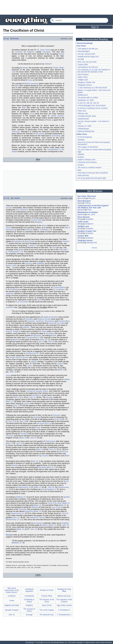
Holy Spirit (63, 250)
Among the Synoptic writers (37, 391)
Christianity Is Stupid (29, 601)
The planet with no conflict (88, 98)
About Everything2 (85, 43)
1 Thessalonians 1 (14, 252)
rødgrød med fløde (12, 605)
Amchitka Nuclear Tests (87, 116)
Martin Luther (11, 265)
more (94, 248)
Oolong (88, 203)
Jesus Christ (45, 50)
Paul (54, 248)
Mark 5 (37, 338)
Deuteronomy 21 (32, 353)
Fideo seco (82, 111)
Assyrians (31, 321)
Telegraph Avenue (85, 85)
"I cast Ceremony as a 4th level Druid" (92, 88)
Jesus (30, 80)
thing (6, 39)
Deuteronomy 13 (12, 520)
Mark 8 (61, 370)
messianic (39, 523)
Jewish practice (57, 116)
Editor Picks (82, 134)
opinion (81, 210)
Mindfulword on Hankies (88, 212)
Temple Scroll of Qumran (19, 357)
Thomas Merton (59, 287)
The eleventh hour (47, 615)
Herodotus (29, 319)
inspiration (18, 241)
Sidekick (81, 154)
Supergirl (81, 140)
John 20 (51, 342)
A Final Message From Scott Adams (92, 106)
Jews (14, 72)
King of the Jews (55, 503)
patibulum (15, 340)
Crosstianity (29, 596)
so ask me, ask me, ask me (88, 103)
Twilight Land (83, 80)
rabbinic (34, 362)
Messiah (15, 465)
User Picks (81, 46)
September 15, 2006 (86, 100)
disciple (36, 417)
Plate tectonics (83, 175)
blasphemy (29, 511)
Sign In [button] (95, 27)
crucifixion (19, 52)
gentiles (67, 497)
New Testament (22, 210)
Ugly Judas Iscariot (64, 605)
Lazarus (27, 403)
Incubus (81, 165)
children (48, 64)
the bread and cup (44, 423)
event (6, 198)
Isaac (30, 366)
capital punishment (50, 317)
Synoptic (49, 397)
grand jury (64, 452)
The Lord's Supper (47, 610)
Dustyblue (89, 219)
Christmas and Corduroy (87, 162)
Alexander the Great (57, 323)
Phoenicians (49, 321)
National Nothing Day (86, 131)
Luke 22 (58, 419)
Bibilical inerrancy (31, 84)
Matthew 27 (17, 543)
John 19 (43, 340)
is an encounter (22, 302)
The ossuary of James (29, 610)
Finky (89, 210)
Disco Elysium (83, 74)
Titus (28, 333)
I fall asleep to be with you (88, 49)
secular (9, 208)
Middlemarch (83, 95)
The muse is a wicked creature (90, 168)
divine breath (30, 241)
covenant (9, 436)
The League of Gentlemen (88, 147)
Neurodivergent (84, 51)
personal (82, 198)
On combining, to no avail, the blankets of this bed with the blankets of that (94, 71)
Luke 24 (41, 342)
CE (38, 50)
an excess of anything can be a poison (93, 108)
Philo (54, 335)
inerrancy (29, 263)
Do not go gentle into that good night (92, 178)
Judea (44, 331)
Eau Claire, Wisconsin (87, 196)
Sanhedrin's (37, 395)
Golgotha (30, 52)
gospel (21, 250)
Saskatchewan (83, 119)
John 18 (19, 443)
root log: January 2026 (86, 54)
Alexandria (37, 335)
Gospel (25, 68)
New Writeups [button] (95, 191)
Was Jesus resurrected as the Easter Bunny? (12, 590)
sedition (45, 525)
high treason (43, 456)
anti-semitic (40, 134)
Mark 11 (10, 401)
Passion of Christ (47, 590)
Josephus (17, 331)
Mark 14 (16, 397)
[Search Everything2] (79, 20)
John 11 (32, 397)
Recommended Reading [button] (95, 39)
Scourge (29, 615)
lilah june (92, 198)
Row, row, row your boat (87, 62)
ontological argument (29, 590)
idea (80, 203)
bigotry (39, 222)
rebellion (26, 327)
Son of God (56, 507)
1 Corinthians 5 (44, 230)
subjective (10, 294)
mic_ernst (91, 214)
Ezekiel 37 (32, 245)
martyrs (60, 364)
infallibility (40, 263)
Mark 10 (23, 421)
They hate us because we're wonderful (93, 173)
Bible (17, 86)
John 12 (11, 421)
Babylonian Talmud (37, 518)
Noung (16, 39)
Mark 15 (35, 461)
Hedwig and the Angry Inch (88, 57)
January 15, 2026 (84, 126)
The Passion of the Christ (47, 601)
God (39, 300)
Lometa (16, 198)
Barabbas (42, 467)
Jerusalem (46, 52)
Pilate (48, 120)
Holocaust (16, 132)
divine (44, 226)
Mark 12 (38, 487)
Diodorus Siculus (44, 319)
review (81, 243)
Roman (61, 54)
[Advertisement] (56, 7)
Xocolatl (81, 59)
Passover (29, 230)
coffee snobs (83, 77)
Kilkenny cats (83, 113)
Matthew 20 (21, 497)
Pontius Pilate (58, 68)
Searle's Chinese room (86, 160)
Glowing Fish (92, 243)
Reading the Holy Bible (64, 590)
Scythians (40, 321)
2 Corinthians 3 (60, 289)
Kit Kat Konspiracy (85, 137)
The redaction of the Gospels (64, 601)
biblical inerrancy (64, 596)
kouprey (81, 157)
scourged (29, 338)
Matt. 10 (13, 372)
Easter (38, 428)
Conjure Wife (83, 64)
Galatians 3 (51, 489)
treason (9, 331)
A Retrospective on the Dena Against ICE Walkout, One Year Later (93, 207)
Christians (24, 434)
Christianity (56, 136)
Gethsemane (50, 441)
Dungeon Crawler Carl (86, 82)
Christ (8, 228)
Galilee (67, 379)
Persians (62, 321)
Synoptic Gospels (12, 610)
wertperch (89, 224)
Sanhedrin (23, 509)
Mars (80, 170)
